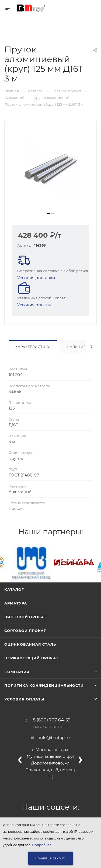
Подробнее (42, 845)
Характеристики (33, 347)
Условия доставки (36, 278)
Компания (17, 672)
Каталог (14, 589)
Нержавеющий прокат (31, 658)
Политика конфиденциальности (44, 685)
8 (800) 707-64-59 (52, 720)
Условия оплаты (34, 305)
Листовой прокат (25, 617)
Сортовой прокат (25, 631)
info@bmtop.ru (54, 737)
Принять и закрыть (51, 858)
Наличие (76, 347)
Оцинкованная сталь (30, 644)
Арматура (15, 603)
